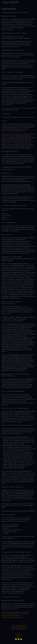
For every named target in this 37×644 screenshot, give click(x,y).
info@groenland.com (20, 629)
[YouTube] (21, 639)
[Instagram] (19, 639)
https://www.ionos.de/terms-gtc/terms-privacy (14, 131)
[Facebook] (16, 639)
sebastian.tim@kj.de (21, 627)
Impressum (18, 637)
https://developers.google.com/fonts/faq (12, 614)
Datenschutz (18, 635)
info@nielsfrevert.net (21, 626)
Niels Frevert (11, 2)
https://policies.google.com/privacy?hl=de (12, 617)
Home (18, 633)
